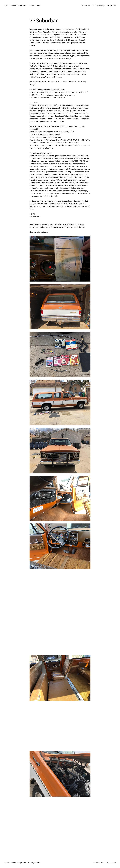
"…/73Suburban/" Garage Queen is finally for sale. (22, 5)
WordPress (112, 863)
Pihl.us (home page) (99, 5)
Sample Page (112, 5)
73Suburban (86, 5)
